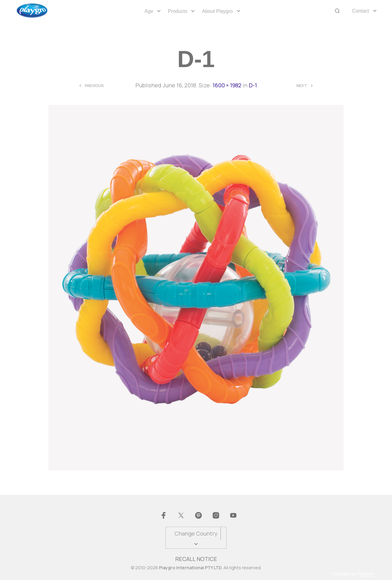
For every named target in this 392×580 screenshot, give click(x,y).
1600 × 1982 (227, 85)
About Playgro (217, 11)
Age (149, 11)
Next (302, 86)
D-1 (253, 85)
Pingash (366, 574)
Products (177, 11)
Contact (361, 11)
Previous (94, 86)
